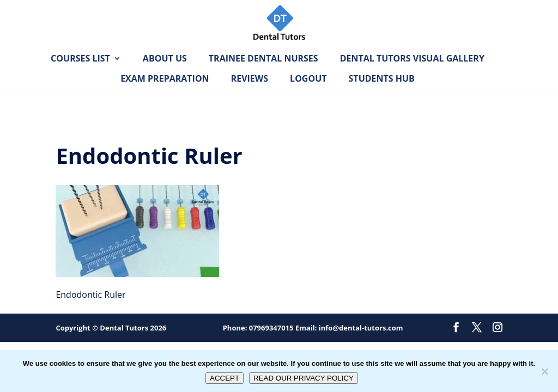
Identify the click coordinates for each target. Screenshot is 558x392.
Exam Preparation (165, 96)
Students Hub (382, 96)
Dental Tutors (124, 328)
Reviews (250, 96)
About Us (165, 76)
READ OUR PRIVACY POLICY (304, 378)
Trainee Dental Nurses (263, 76)
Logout (308, 96)
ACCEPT (225, 378)
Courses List (80, 76)
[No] (544, 371)
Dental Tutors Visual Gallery (412, 76)
